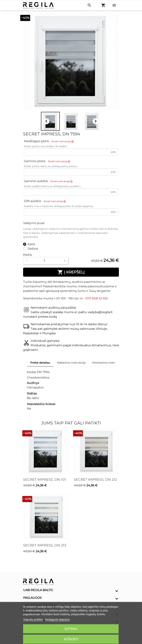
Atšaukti (71, 639)
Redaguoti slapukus (57, 619)
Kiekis (28, 255)
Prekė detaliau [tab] (40, 363)
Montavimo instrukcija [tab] (108, 363)
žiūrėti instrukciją (63, 141)
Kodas (31, 372)
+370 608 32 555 (96, 298)
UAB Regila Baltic (38, 590)
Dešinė (33, 249)
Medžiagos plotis (50, 141)
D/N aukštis (46, 201)
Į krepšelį (71, 272)
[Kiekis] (46, 261)
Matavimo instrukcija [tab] (71, 363)
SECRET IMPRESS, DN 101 (45, 480)
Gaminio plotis (48, 161)
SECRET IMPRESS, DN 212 (95, 480)
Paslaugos (32, 598)
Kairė (31, 244)
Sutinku (71, 629)
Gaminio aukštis (49, 181)
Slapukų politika (33, 619)
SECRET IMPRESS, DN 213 (45, 545)
